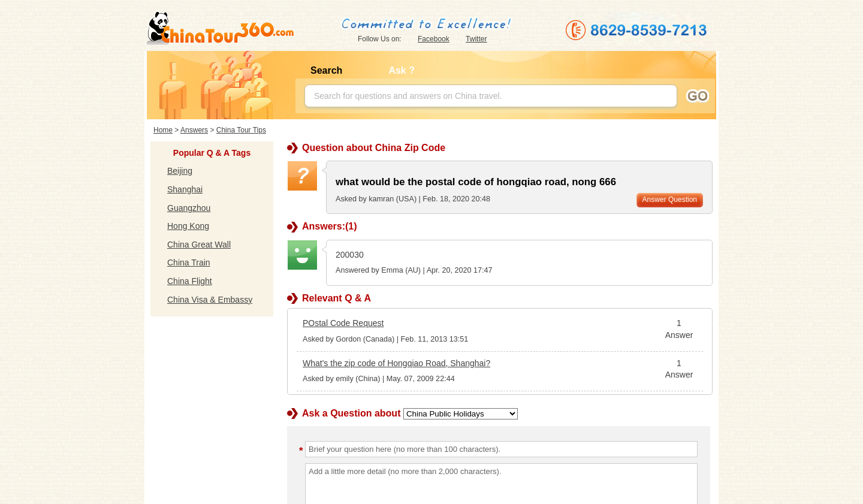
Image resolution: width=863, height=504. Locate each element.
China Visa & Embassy (210, 300)
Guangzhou (189, 208)
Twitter (476, 39)
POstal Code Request (343, 323)
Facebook (434, 39)
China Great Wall (199, 245)
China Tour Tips (241, 130)
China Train (189, 262)
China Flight (190, 281)
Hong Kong (188, 226)
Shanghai (185, 189)
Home (163, 130)
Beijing (180, 171)
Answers (194, 130)
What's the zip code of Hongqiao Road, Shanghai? (396, 363)
